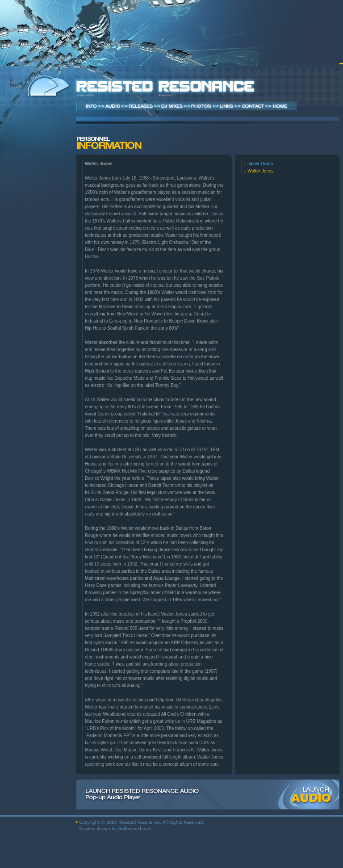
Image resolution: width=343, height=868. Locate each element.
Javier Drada (260, 164)
